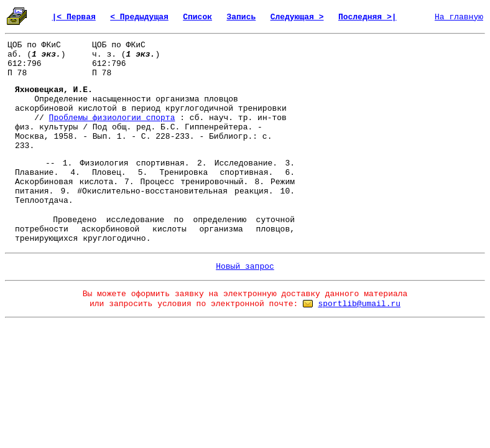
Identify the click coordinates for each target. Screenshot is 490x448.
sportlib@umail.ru (359, 304)
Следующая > (297, 17)
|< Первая (74, 17)
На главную (459, 17)
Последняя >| (367, 17)
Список (197, 17)
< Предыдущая (139, 17)
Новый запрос (245, 267)
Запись (241, 17)
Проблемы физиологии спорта (112, 118)
